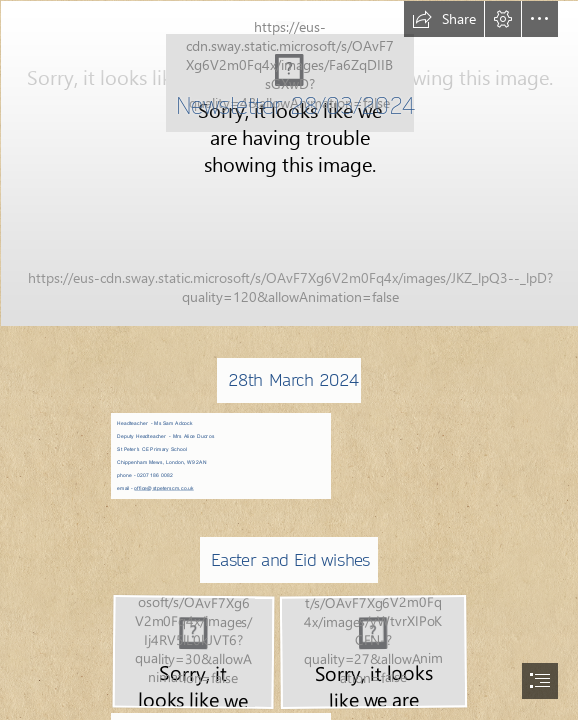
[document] (289, 360)
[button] (444, 19)
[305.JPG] (289, 162)
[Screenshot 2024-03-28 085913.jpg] (192, 651)
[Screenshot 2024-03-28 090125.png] (372, 651)
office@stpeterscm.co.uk (164, 488)
